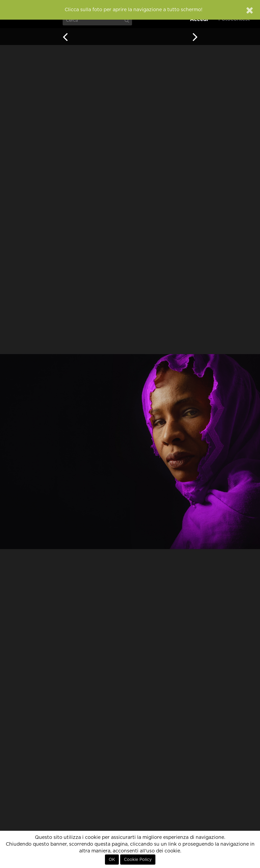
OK (112, 860)
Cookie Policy (138, 860)
